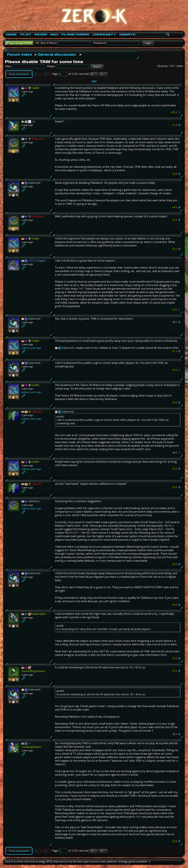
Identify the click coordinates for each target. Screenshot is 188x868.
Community (104, 34)
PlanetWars (75, 34)
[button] (148, 43)
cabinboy (34, 501)
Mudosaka (37, 139)
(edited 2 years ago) (31, 348)
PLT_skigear (38, 261)
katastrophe (38, 614)
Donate (128, 34)
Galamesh (34, 183)
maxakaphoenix (31, 747)
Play (26, 34)
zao (33, 121)
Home (11, 34)
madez (35, 88)
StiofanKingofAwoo (33, 671)
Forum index (20, 54)
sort (94, 81)
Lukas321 (37, 412)
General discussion (57, 54)
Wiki (54, 34)
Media (41, 34)
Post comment (19, 74)
